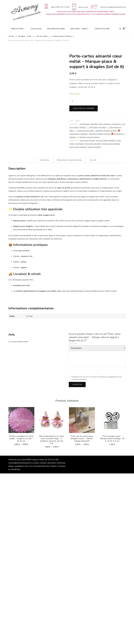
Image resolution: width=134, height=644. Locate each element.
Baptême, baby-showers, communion (106, 124)
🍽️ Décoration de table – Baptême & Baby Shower (96, 131)
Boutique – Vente (79, 29)
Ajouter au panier (84, 108)
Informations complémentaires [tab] (69, 160)
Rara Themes (51, 466)
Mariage (82, 127)
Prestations (17, 29)
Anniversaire (85, 124)
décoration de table (93, 144)
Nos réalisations (56, 29)
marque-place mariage (111, 144)
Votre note (73, 344)
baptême (112, 140)
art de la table (102, 140)
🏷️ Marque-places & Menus (88, 137)
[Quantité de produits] (73, 101)
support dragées (94, 147)
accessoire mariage (87, 140)
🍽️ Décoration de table (96, 127)
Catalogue (36, 29)
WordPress (16, 469)
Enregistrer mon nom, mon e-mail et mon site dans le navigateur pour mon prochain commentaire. (97, 378)
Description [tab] (45, 160)
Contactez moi (102, 29)
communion (80, 144)
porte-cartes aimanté (78, 147)
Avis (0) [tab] (93, 160)
